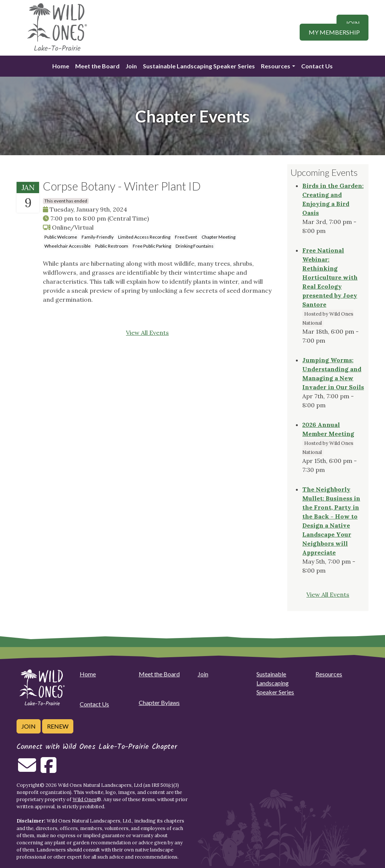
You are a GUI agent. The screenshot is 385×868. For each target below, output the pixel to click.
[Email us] (27, 770)
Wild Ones (85, 799)
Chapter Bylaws (159, 702)
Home (61, 66)
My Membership (334, 32)
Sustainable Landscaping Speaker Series (199, 66)
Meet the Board (97, 66)
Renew (58, 726)
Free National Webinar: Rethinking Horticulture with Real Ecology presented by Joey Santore (330, 277)
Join (353, 23)
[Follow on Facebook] (49, 770)
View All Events (147, 333)
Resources (276, 66)
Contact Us (317, 66)
